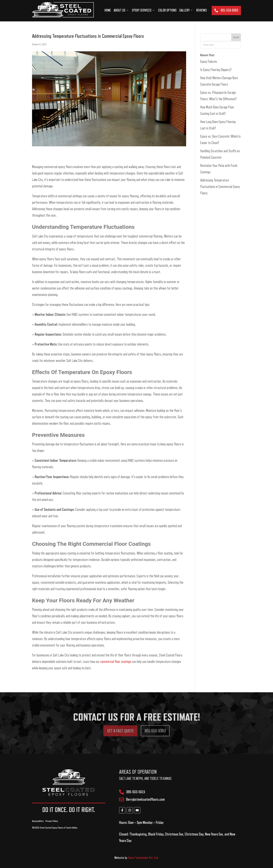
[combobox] (216, 37)
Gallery (186, 10)
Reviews (202, 10)
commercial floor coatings (116, 662)
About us (121, 10)
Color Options (167, 10)
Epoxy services (143, 10)
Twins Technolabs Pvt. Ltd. (143, 858)
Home (108, 10)
